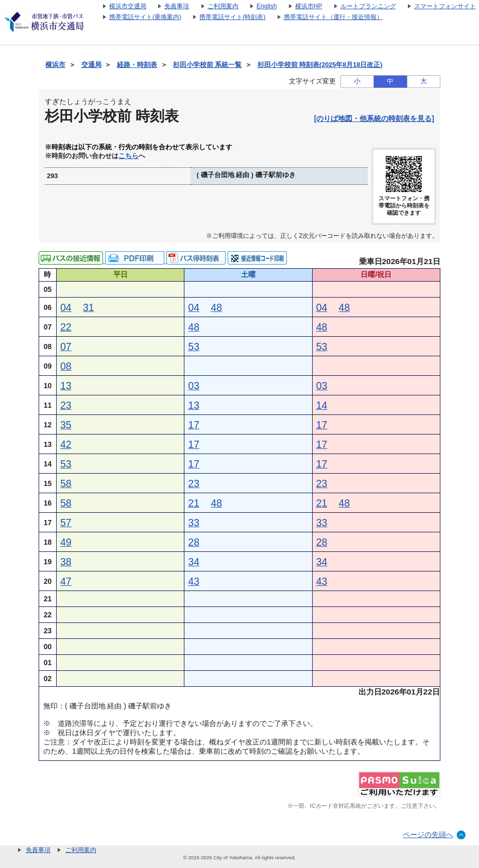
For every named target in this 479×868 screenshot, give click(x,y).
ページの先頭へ (428, 835)
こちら (129, 156)
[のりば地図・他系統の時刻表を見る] (374, 118)
